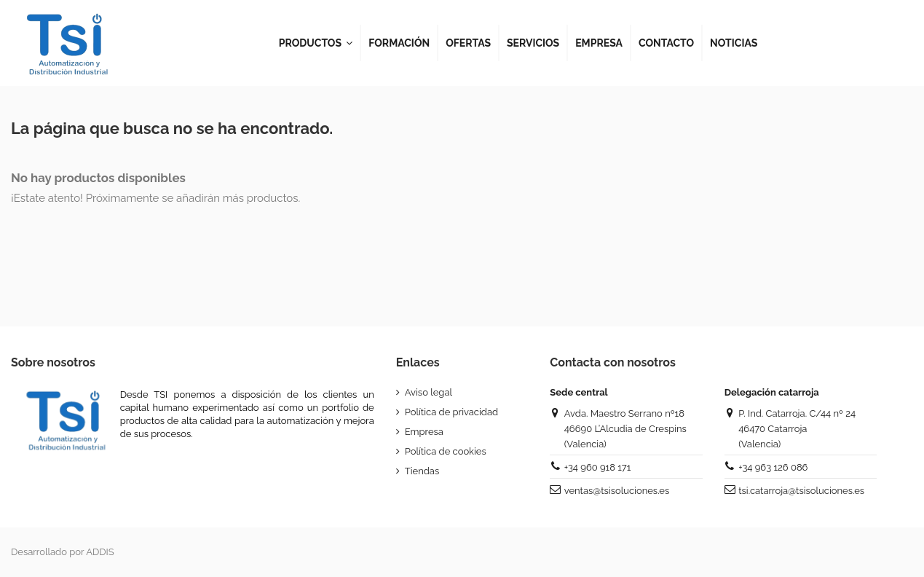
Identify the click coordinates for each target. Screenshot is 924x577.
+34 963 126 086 (773, 467)
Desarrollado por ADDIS (63, 552)
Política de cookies (446, 451)
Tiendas (422, 471)
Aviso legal (429, 392)
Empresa (424, 432)
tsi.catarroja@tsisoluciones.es (801, 491)
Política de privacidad (451, 412)
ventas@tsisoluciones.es (617, 491)
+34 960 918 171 (597, 467)
